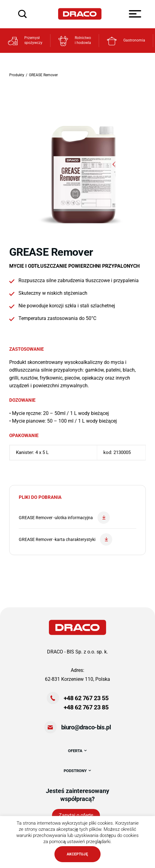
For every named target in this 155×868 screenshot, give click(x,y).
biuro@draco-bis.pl (86, 727)
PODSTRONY (78, 771)
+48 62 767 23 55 (86, 698)
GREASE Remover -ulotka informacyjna (64, 518)
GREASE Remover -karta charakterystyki (66, 539)
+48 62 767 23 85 (86, 707)
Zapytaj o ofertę (76, 815)
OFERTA (78, 751)
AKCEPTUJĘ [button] (77, 854)
